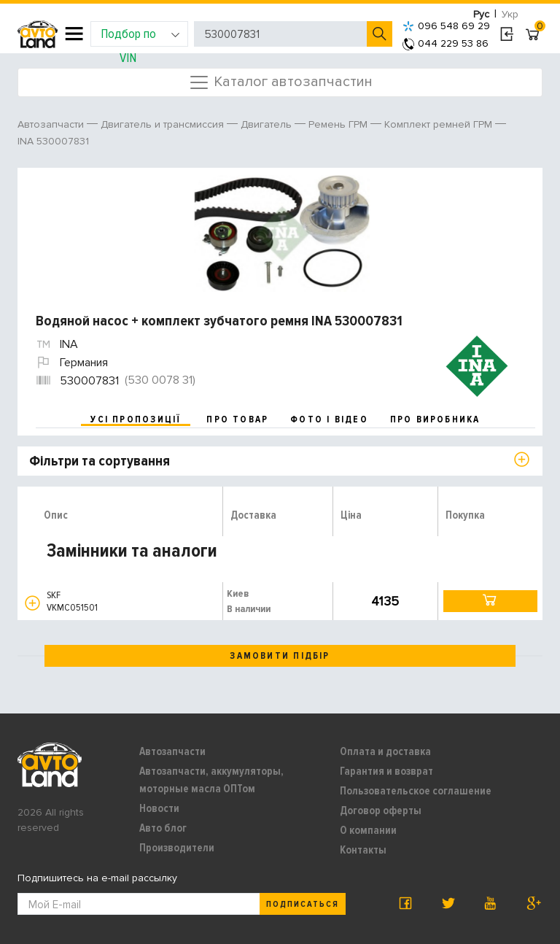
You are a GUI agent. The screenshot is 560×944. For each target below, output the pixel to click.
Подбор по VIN (140, 36)
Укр (510, 14)
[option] (282, 233)
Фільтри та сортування (100, 461)
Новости (159, 808)
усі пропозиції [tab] (136, 419)
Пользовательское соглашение (416, 791)
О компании (368, 830)
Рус (481, 14)
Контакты (363, 850)
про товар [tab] (237, 419)
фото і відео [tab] (329, 419)
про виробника (435, 419)
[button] (32, 603)
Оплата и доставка (385, 751)
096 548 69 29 (446, 26)
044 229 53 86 (446, 43)
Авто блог (163, 828)
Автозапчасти (172, 751)
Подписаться (303, 904)
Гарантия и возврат (386, 771)
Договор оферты (381, 810)
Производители (177, 848)
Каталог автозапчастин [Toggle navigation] (280, 82)
